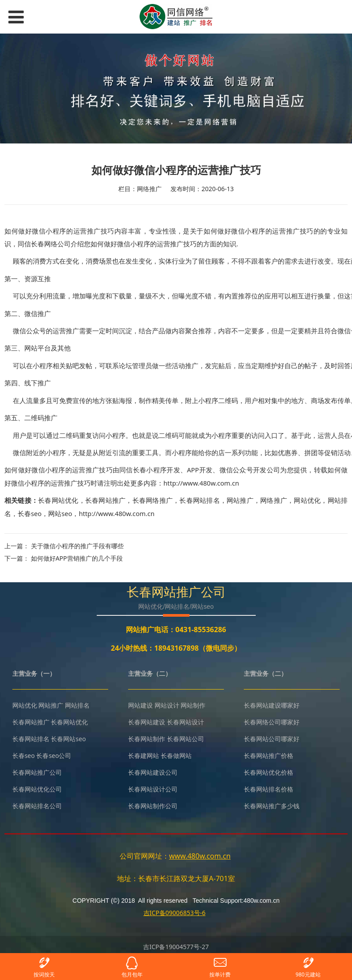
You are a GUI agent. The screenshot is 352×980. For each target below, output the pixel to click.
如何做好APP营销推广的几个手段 (77, 558)
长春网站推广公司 (37, 772)
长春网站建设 (147, 722)
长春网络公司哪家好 (272, 722)
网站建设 (140, 705)
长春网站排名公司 (37, 806)
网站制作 (193, 705)
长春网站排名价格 (269, 789)
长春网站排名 (199, 500)
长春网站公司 (185, 739)
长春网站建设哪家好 (272, 705)
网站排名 (77, 705)
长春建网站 (144, 756)
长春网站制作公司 (153, 806)
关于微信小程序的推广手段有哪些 (77, 546)
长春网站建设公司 (153, 772)
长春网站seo (68, 739)
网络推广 (274, 500)
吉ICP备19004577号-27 (176, 947)
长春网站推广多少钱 (272, 806)
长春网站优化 (58, 500)
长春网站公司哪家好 (272, 739)
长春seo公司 (54, 756)
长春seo (30, 513)
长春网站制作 (147, 739)
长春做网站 (176, 756)
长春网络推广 (153, 500)
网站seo (60, 513)
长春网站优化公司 (37, 789)
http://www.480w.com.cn (116, 513)
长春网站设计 (185, 722)
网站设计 (167, 705)
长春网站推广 (105, 500)
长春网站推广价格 (269, 756)
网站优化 (307, 500)
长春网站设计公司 (153, 789)
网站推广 (240, 500)
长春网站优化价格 (269, 772)
